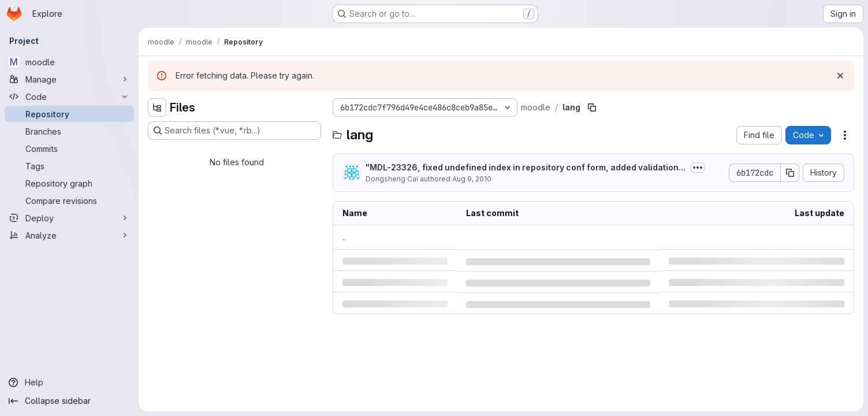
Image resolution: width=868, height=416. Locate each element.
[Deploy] (69, 218)
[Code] (69, 96)
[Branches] (69, 131)
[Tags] (69, 166)
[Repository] (69, 114)
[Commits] (69, 148)
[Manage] (69, 79)
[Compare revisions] (69, 200)
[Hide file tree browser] (157, 107)
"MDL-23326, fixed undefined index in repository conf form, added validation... (526, 167)
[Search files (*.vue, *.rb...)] (234, 131)
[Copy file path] (592, 107)
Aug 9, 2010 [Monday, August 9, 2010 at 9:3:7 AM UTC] (472, 179)
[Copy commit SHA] (790, 173)
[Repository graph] (69, 183)
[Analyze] (69, 235)
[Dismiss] (840, 76)
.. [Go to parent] (344, 237)
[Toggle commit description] (698, 168)
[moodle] (69, 62)
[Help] (69, 382)
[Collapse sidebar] (69, 401)
